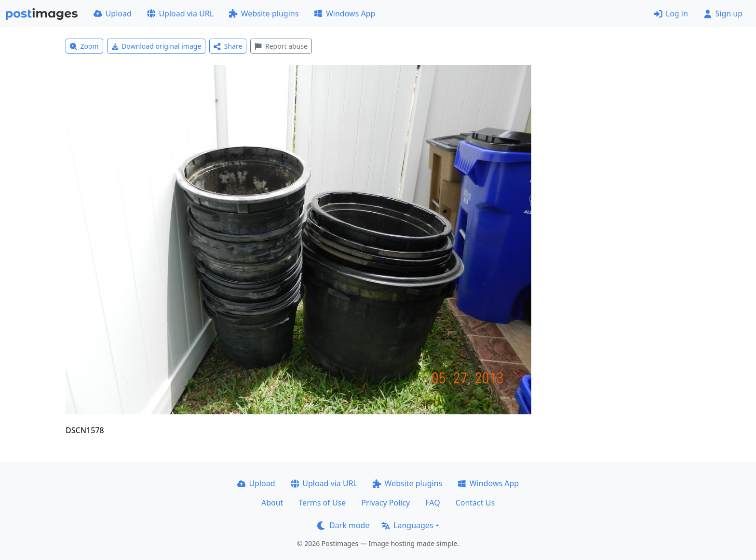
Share (228, 46)
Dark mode (343, 525)
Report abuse (281, 46)
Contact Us (475, 503)
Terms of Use (322, 503)
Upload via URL (180, 14)
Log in (671, 14)
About (272, 503)
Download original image (156, 46)
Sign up (723, 14)
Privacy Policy (385, 503)
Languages (407, 525)
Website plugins (264, 14)
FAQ (432, 503)
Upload (113, 14)
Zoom (84, 46)
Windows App (344, 14)
